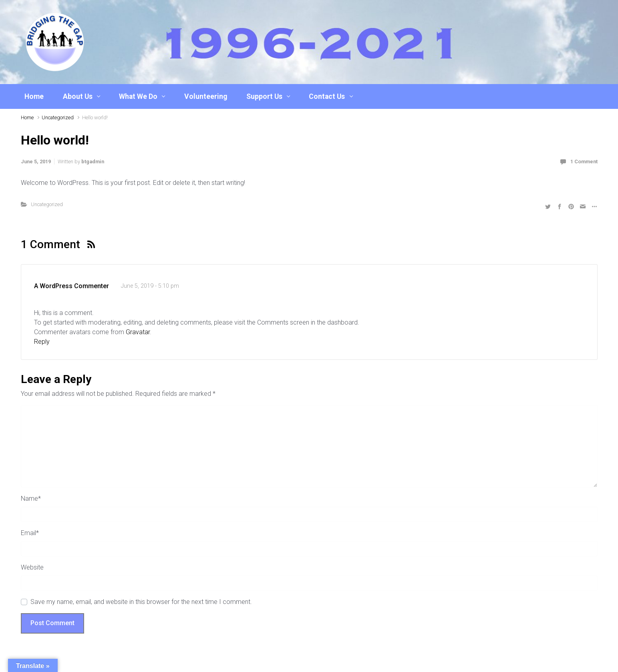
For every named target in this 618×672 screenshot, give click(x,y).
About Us (78, 96)
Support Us (264, 96)
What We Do (138, 96)
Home (34, 96)
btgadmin (93, 161)
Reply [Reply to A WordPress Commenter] (42, 342)
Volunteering (206, 96)
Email (30, 533)
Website (32, 567)
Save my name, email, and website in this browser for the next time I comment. (141, 602)
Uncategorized (58, 117)
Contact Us (327, 96)
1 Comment (584, 161)
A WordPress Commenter (71, 286)
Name (31, 498)
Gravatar (138, 332)
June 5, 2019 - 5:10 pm (150, 286)
